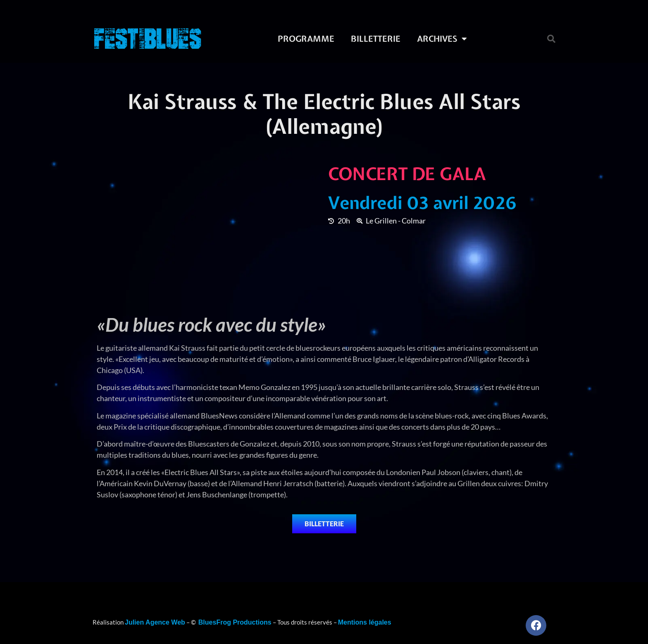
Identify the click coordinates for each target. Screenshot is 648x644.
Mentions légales (365, 622)
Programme (306, 39)
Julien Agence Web (155, 622)
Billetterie (376, 39)
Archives (442, 39)
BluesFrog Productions (235, 622)
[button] (551, 39)
